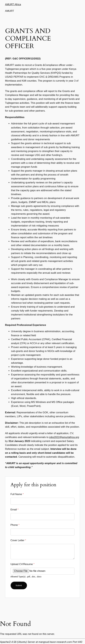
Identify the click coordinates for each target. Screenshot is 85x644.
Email (15, 510)
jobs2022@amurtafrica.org (64, 437)
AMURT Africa (13, 4)
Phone (15, 525)
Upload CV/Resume (23, 564)
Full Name (17, 494)
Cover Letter (18, 540)
